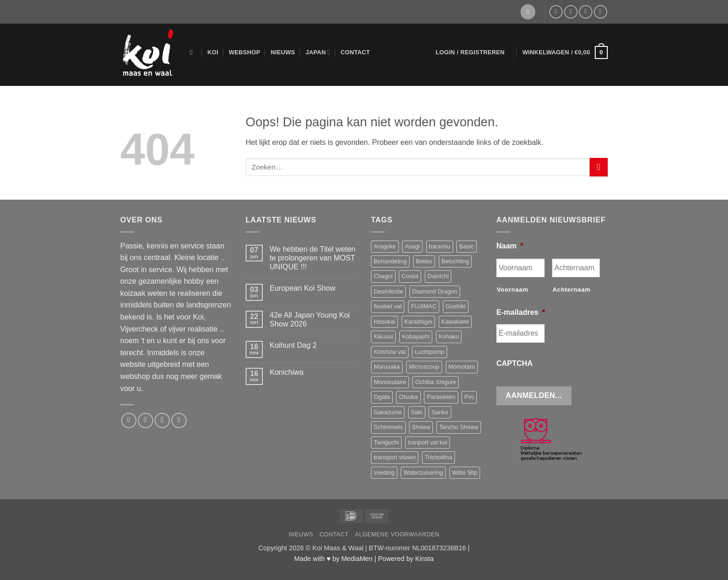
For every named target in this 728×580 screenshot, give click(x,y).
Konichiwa (287, 372)
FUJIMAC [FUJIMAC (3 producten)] (424, 306)
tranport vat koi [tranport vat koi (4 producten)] (428, 442)
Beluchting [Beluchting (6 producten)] (455, 261)
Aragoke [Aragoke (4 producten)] (385, 246)
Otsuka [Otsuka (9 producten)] (408, 397)
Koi (213, 52)
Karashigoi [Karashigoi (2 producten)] (418, 322)
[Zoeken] (193, 52)
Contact (355, 52)
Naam (510, 246)
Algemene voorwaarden (397, 534)
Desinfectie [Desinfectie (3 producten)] (388, 291)
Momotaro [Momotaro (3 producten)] (462, 367)
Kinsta (424, 559)
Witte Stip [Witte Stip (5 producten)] (465, 472)
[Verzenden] (599, 167)
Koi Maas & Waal (338, 548)
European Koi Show (302, 288)
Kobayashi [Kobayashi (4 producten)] (416, 336)
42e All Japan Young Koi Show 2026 (310, 319)
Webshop (245, 52)
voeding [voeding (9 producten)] (384, 472)
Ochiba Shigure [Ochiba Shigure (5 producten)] (435, 382)
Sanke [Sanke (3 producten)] (440, 412)
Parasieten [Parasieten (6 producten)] (441, 397)
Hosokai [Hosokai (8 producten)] (384, 322)
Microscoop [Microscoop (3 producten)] (424, 367)
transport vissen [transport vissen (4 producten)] (395, 457)
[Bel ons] (586, 12)
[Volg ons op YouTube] (601, 12)
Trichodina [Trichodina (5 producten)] (439, 457)
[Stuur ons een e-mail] (571, 12)
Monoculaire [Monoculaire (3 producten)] (390, 382)
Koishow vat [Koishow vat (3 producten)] (390, 352)
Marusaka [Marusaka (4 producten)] (387, 367)
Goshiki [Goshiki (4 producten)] (456, 306)
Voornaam (513, 290)
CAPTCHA (514, 363)
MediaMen (357, 559)
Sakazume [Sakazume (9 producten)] (388, 412)
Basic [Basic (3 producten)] (466, 246)
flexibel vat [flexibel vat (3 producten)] (388, 306)
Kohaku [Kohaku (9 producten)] (449, 336)
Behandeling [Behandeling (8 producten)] (390, 261)
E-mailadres (521, 312)
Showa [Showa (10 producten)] (421, 427)
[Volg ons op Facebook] (556, 12)
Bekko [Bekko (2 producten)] (424, 261)
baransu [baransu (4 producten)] (440, 246)
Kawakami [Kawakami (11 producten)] (455, 322)
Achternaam (572, 290)
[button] (470, 52)
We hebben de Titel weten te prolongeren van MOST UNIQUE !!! (313, 258)
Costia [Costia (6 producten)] (410, 276)
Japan (318, 52)
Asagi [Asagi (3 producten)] (412, 246)
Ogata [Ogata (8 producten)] (382, 397)
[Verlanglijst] (528, 12)
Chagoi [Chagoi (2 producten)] (383, 276)
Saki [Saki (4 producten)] (417, 412)
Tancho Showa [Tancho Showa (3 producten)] (459, 427)
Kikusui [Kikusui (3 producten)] (383, 336)
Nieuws (283, 52)
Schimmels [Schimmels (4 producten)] (388, 427)
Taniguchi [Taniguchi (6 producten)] (386, 442)
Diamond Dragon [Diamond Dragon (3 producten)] (435, 291)
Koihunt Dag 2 (293, 345)
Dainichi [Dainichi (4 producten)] (438, 276)
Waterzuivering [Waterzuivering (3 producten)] (423, 472)
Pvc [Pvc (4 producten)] (469, 397)
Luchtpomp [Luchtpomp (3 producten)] (429, 352)
